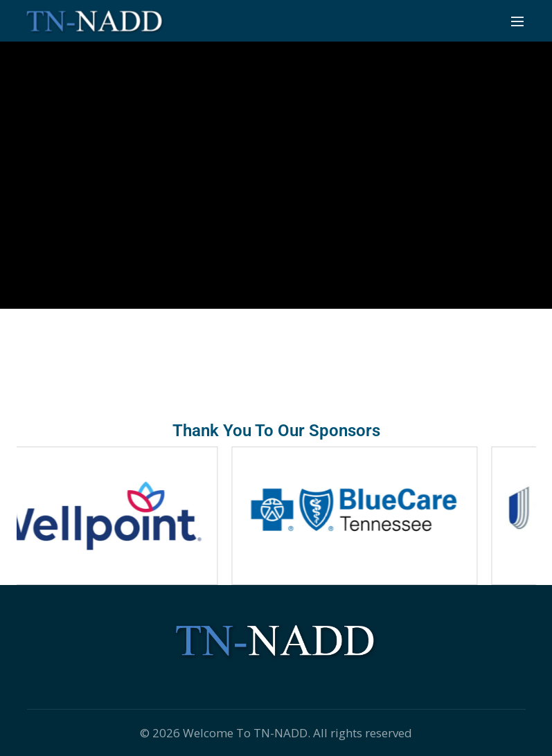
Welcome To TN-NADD (245, 733)
